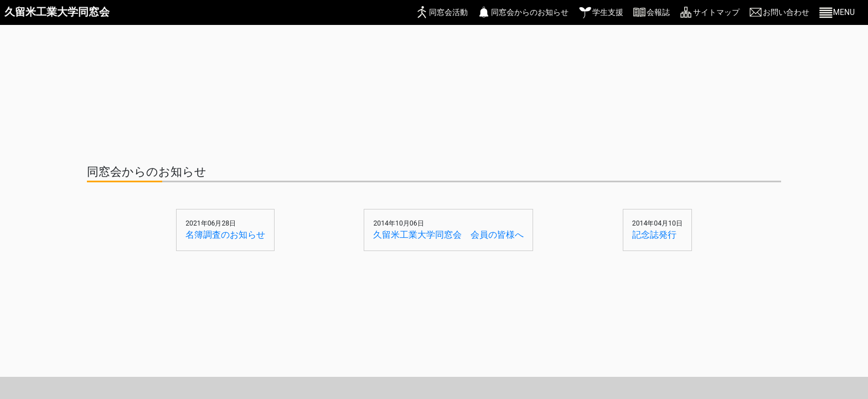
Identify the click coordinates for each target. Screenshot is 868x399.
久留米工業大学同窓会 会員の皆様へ (448, 235)
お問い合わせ (786, 12)
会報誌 (658, 12)
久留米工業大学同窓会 (57, 12)
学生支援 (608, 12)
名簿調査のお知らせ (225, 235)
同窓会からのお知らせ (530, 12)
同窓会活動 (448, 12)
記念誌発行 (654, 235)
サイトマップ (716, 12)
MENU (844, 12)
